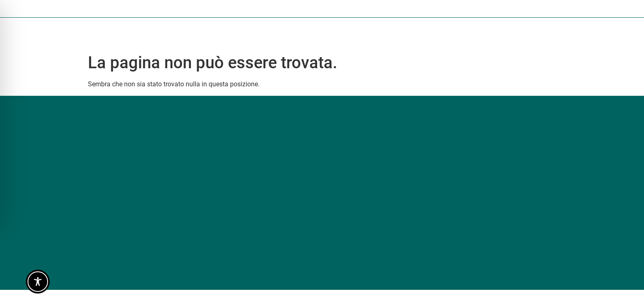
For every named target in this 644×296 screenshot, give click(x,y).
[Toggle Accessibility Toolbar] (38, 282)
